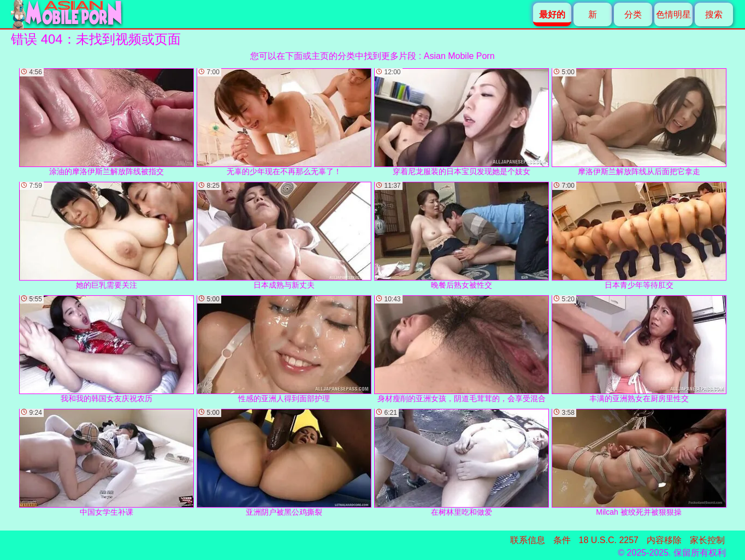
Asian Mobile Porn (459, 56)
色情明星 (673, 14)
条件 (562, 540)
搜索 (714, 14)
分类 (633, 14)
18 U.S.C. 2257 (609, 540)
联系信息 (528, 540)
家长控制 (707, 540)
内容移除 (664, 540)
